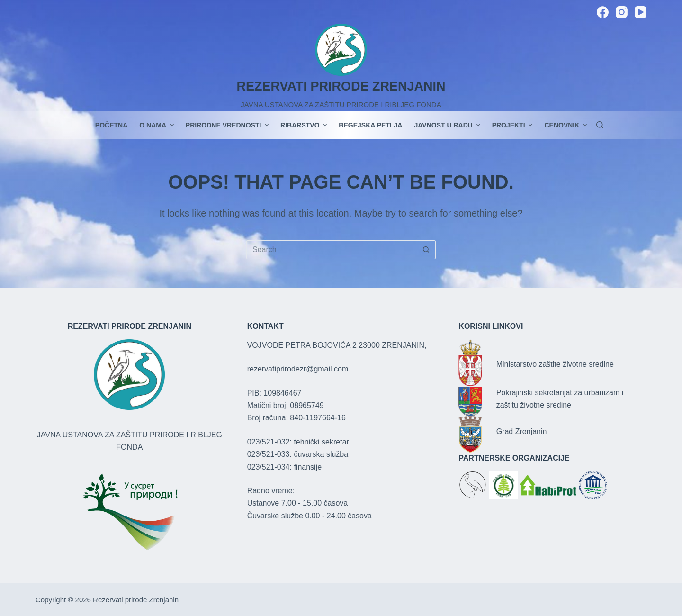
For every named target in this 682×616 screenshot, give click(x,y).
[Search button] (426, 250)
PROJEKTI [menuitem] (514, 125)
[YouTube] (641, 12)
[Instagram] (622, 12)
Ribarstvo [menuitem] (305, 125)
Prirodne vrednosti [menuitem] (228, 125)
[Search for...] (332, 250)
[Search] (600, 125)
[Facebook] (603, 12)
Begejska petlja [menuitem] (370, 125)
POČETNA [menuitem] (111, 125)
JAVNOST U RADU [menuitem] (448, 125)
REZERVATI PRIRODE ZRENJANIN (341, 86)
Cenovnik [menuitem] (565, 125)
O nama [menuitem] (158, 125)
